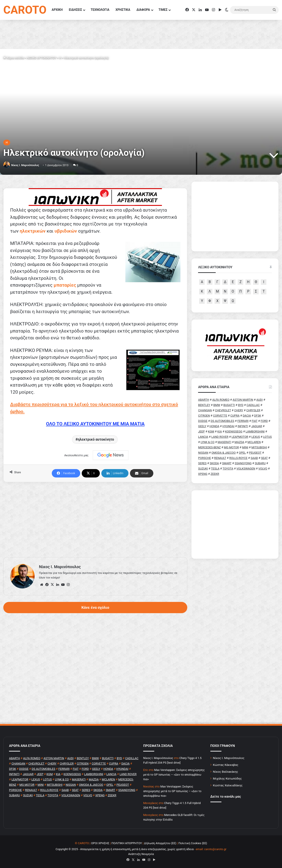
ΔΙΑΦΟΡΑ (143, 10)
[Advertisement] (95, 520)
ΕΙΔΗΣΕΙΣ (75, 10)
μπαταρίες (65, 285)
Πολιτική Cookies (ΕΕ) (193, 843)
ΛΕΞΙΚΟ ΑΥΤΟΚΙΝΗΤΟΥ (42, 58)
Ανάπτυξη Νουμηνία (141, 854)
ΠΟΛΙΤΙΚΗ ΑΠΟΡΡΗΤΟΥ (127, 843)
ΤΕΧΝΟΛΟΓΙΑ (100, 10)
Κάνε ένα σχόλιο (95, 607)
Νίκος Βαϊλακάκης (226, 772)
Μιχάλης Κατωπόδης (227, 778)
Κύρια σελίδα (14, 58)
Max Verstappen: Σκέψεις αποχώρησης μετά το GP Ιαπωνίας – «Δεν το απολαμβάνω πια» (174, 775)
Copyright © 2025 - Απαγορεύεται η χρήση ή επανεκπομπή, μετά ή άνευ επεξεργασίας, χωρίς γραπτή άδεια (124, 849)
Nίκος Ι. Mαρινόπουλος (25, 165)
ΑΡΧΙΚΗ (57, 10)
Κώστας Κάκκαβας (226, 765)
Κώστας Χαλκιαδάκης (228, 785)
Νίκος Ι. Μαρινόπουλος (229, 758)
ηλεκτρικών (33, 231)
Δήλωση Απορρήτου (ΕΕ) (160, 843)
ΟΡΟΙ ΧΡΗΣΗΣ (100, 843)
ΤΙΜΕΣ (163, 10)
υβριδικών (66, 231)
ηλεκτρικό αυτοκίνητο (96, 439)
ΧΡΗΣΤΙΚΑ (123, 10)
